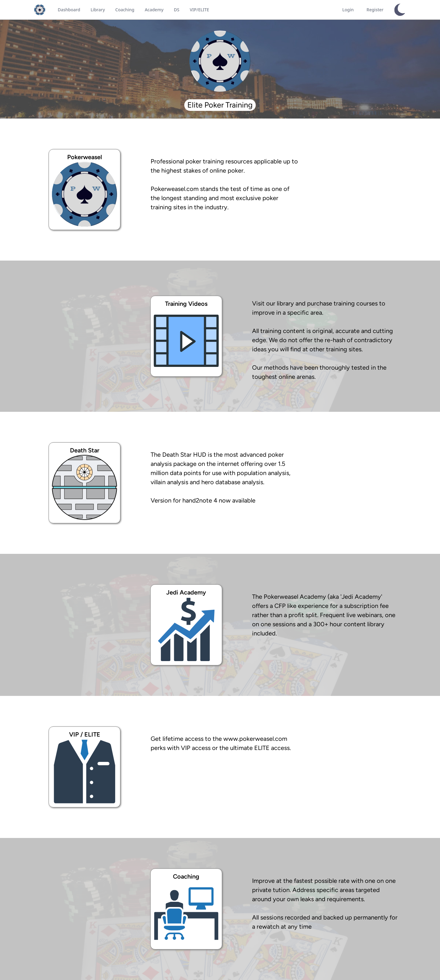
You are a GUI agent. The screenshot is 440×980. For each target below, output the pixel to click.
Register (375, 10)
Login (348, 10)
